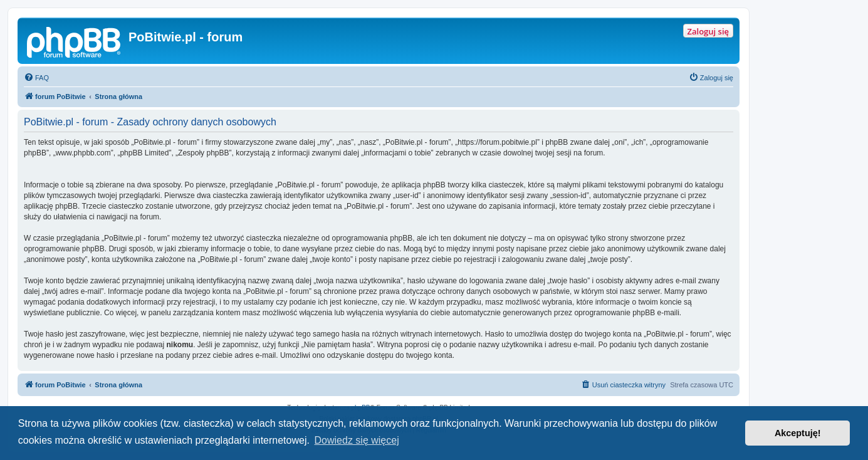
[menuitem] (36, 78)
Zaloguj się (709, 31)
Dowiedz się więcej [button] (357, 440)
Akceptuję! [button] (798, 433)
